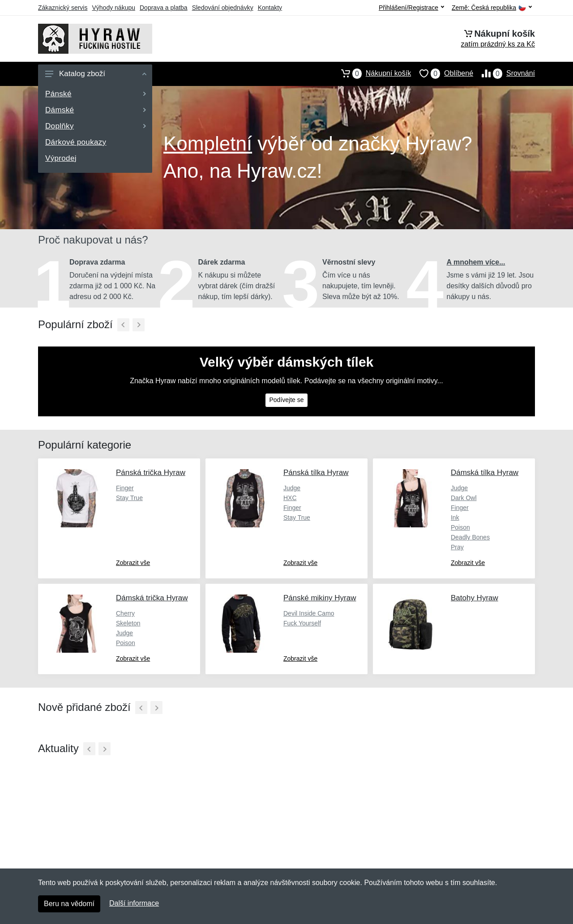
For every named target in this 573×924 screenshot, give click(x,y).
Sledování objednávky (223, 8)
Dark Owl (464, 498)
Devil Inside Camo (309, 613)
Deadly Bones (470, 537)
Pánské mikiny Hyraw (320, 598)
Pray (457, 547)
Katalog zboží (96, 74)
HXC (290, 498)
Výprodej (61, 158)
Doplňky (96, 126)
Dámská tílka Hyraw (485, 473)
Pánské (96, 94)
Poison (460, 527)
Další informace (134, 903)
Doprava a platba (164, 8)
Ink (455, 518)
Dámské (96, 110)
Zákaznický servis (63, 8)
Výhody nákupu (113, 8)
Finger (125, 488)
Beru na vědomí (69, 904)
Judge (292, 488)
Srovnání (504, 73)
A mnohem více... (476, 262)
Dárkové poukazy (76, 142)
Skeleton (128, 623)
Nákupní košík (372, 73)
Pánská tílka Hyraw (316, 473)
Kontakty (270, 8)
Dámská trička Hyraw (152, 598)
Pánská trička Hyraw (151, 473)
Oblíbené (442, 73)
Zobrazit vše (133, 563)
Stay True (129, 498)
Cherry (125, 613)
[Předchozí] (123, 325)
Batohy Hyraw (475, 598)
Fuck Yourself (302, 623)
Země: (492, 8)
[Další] (139, 325)
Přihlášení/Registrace (411, 8)
